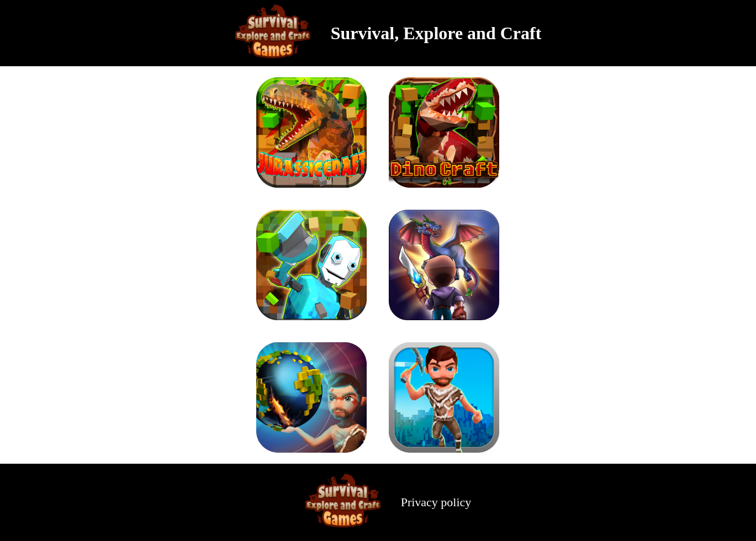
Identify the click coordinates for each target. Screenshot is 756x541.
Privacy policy (436, 502)
